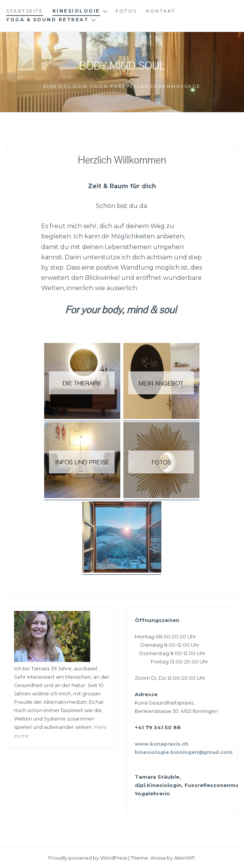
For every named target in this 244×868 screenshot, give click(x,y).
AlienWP (184, 858)
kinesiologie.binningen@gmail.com (184, 752)
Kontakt (161, 11)
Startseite (25, 11)
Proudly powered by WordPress (88, 858)
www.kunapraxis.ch (162, 744)
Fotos (126, 11)
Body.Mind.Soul (122, 66)
